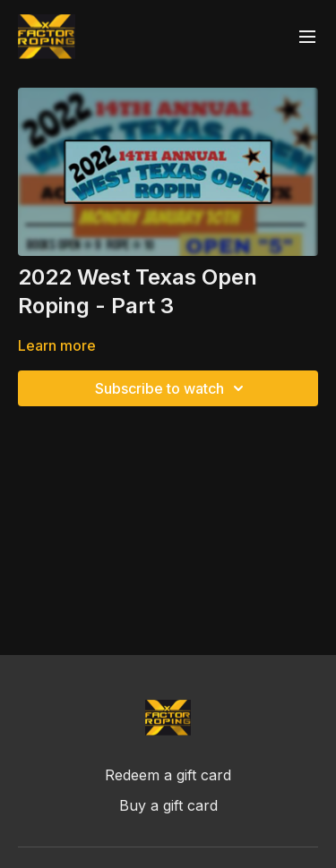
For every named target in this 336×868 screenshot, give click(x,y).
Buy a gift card (168, 805)
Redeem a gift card (168, 775)
